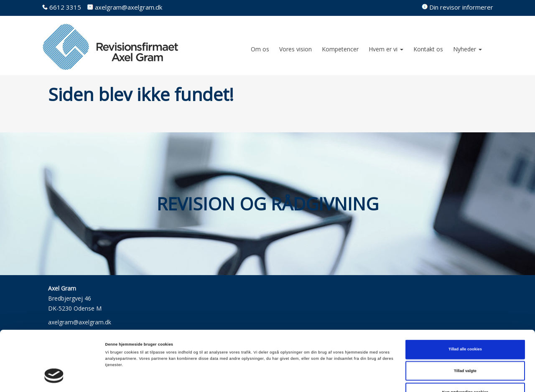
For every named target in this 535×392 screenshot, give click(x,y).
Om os (260, 49)
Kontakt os (428, 49)
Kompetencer (340, 49)
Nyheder (467, 49)
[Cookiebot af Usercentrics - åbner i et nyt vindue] (54, 378)
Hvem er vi (386, 49)
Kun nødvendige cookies (465, 346)
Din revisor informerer (461, 7)
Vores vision (296, 49)
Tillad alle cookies (465, 303)
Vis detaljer (345, 378)
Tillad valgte (465, 325)
